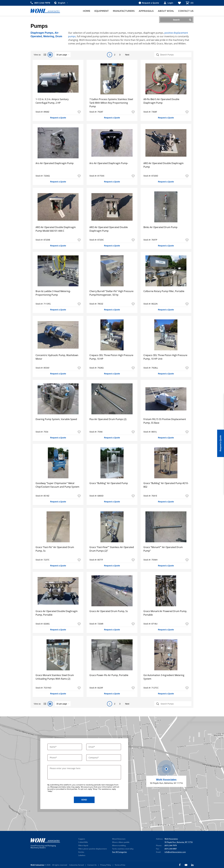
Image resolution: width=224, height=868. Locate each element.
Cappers (82, 839)
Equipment (102, 11)
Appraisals (146, 11)
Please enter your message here (65, 768)
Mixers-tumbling (119, 845)
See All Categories (119, 852)
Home (86, 11)
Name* (53, 747)
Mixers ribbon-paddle (121, 842)
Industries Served (76, 865)
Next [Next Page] (127, 55)
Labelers (82, 855)
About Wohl (166, 11)
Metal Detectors (119, 839)
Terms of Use (120, 865)
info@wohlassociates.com (175, 852)
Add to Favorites (79, 112)
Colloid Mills (83, 842)
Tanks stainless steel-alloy (123, 849)
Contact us (186, 11)
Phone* (54, 758)
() (192, 3)
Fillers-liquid (83, 845)
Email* (92, 747)
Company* (94, 758)
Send (84, 800)
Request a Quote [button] (58, 118)
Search (182, 20)
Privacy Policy (106, 865)
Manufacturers (124, 11)
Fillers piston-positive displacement (93, 849)
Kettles (81, 852)
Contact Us (92, 865)
